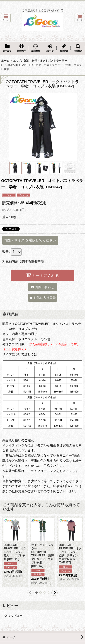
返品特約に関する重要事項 (23, 261)
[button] (6, 18)
